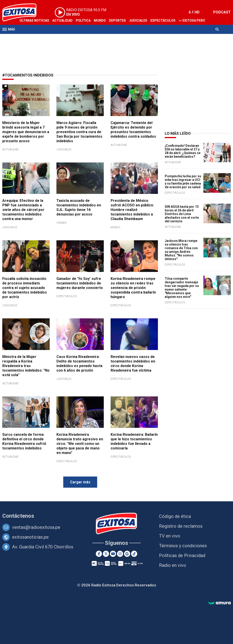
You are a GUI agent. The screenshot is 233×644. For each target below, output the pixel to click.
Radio (46, 38)
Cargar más (80, 482)
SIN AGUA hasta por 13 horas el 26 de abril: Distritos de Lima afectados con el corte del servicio (182, 214)
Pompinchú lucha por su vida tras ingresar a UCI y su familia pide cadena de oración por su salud (183, 182)
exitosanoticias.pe (30, 537)
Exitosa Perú (194, 20)
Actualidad (62, 20)
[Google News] (127, 554)
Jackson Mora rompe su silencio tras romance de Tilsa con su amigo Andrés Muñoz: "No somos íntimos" (181, 250)
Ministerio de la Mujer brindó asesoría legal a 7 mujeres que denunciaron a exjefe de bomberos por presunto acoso (26, 132)
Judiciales (138, 20)
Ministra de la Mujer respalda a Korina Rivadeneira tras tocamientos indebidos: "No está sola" (26, 366)
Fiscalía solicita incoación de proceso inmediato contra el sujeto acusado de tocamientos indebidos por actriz (25, 288)
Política (83, 20)
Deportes (117, 20)
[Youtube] (113, 554)
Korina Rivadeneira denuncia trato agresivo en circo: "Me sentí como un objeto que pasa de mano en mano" (80, 444)
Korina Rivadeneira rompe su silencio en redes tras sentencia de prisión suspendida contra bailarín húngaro (133, 288)
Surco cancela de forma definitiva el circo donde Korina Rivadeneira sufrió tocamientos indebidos (24, 441)
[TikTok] (134, 554)
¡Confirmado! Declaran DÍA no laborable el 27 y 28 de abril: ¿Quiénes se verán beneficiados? (183, 151)
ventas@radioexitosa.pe (36, 527)
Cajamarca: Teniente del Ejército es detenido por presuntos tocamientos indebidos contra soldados (133, 130)
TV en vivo (170, 536)
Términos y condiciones (183, 546)
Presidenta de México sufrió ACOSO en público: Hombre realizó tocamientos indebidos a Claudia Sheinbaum (132, 210)
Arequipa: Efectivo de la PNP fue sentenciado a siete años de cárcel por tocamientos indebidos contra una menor (23, 210)
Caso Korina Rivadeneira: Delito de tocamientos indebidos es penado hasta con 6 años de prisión (79, 364)
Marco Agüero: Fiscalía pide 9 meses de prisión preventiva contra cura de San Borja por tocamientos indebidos (79, 132)
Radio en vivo (173, 565)
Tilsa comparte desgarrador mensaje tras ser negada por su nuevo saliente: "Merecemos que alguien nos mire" (182, 288)
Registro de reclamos (181, 526)
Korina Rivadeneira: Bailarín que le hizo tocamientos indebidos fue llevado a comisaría (134, 441)
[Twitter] (106, 554)
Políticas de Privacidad (182, 555)
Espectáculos (163, 20)
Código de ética (175, 516)
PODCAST (222, 12)
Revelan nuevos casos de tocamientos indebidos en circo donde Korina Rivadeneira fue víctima (133, 364)
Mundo (100, 20)
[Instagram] (120, 554)
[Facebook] (99, 554)
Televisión (29, 38)
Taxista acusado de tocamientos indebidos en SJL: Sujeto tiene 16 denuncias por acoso (79, 207)
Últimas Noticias (34, 20)
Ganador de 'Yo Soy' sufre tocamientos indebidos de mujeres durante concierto (80, 283)
